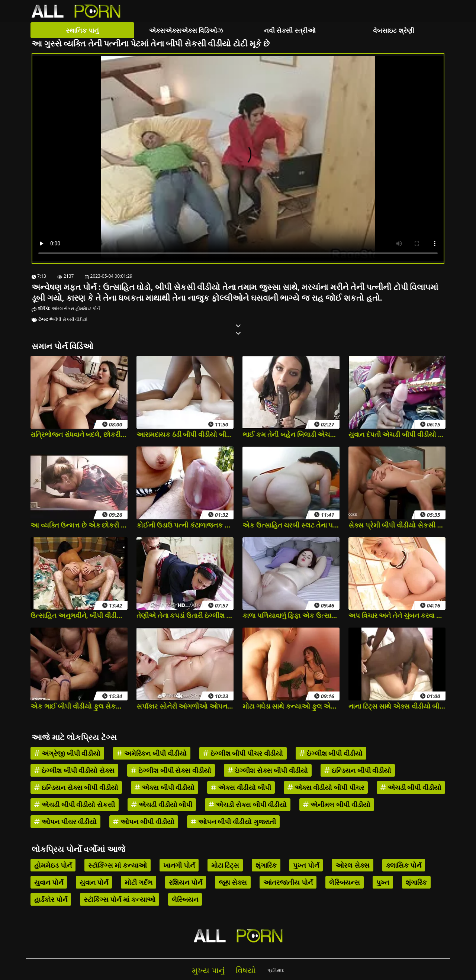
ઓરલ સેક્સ (63, 308)
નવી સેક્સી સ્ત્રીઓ (290, 30)
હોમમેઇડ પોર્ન (88, 308)
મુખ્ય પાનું (208, 970)
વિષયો (246, 970)
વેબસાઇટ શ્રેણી (393, 30)
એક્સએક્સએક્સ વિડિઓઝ (186, 30)
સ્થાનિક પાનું (82, 30)
